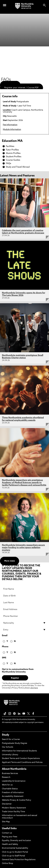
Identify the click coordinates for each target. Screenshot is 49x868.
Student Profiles (14, 157)
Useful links (9, 829)
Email (5, 636)
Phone (5, 647)
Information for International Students (19, 751)
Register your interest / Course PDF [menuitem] (21, 88)
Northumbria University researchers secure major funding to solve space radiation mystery (23, 548)
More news (10, 561)
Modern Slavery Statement (14, 808)
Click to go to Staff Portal (13, 856)
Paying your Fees (10, 837)
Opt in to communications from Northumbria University (18, 671)
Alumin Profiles (13, 153)
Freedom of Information (13, 793)
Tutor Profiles (12, 150)
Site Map (6, 822)
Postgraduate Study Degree (15, 743)
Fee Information (10, 125)
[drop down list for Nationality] (24, 623)
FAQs (8, 164)
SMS (4, 658)
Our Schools (8, 747)
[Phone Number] (24, 616)
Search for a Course (11, 739)
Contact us (7, 833)
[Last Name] (24, 603)
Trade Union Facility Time (13, 812)
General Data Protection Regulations (19, 860)
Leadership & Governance (14, 781)
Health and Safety (10, 844)
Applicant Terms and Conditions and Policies (22, 762)
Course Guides (13, 160)
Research (6, 777)
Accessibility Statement (13, 796)
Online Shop (8, 863)
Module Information (12, 130)
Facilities (10, 146)
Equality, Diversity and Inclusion (16, 841)
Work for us (7, 785)
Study (6, 735)
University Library (10, 755)
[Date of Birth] (24, 596)
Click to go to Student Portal (15, 852)
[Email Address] (24, 609)
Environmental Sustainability (15, 848)
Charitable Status (10, 789)
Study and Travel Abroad (18, 167)
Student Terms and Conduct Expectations (21, 759)
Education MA (12, 141)
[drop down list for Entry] (24, 630)
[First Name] (24, 589)
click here (34, 688)
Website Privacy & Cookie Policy (17, 800)
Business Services (10, 774)
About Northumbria (14, 769)
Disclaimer (7, 804)
